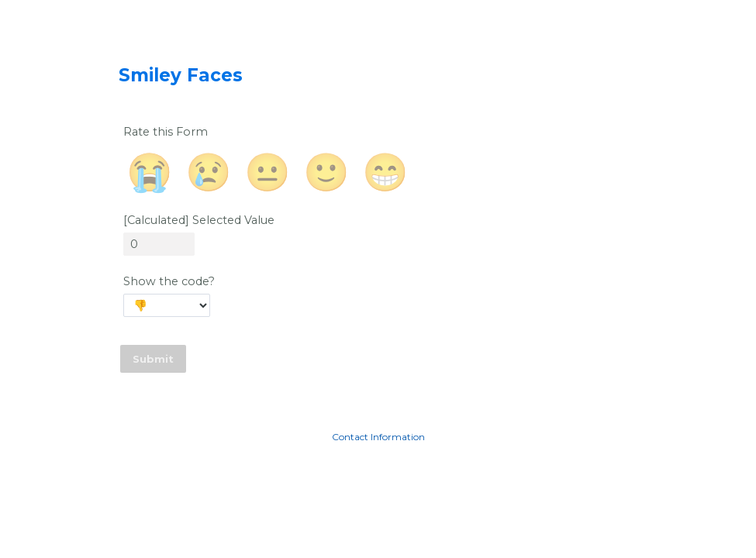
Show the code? (169, 281)
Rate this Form (166, 132)
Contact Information (378, 437)
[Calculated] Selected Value (199, 220)
